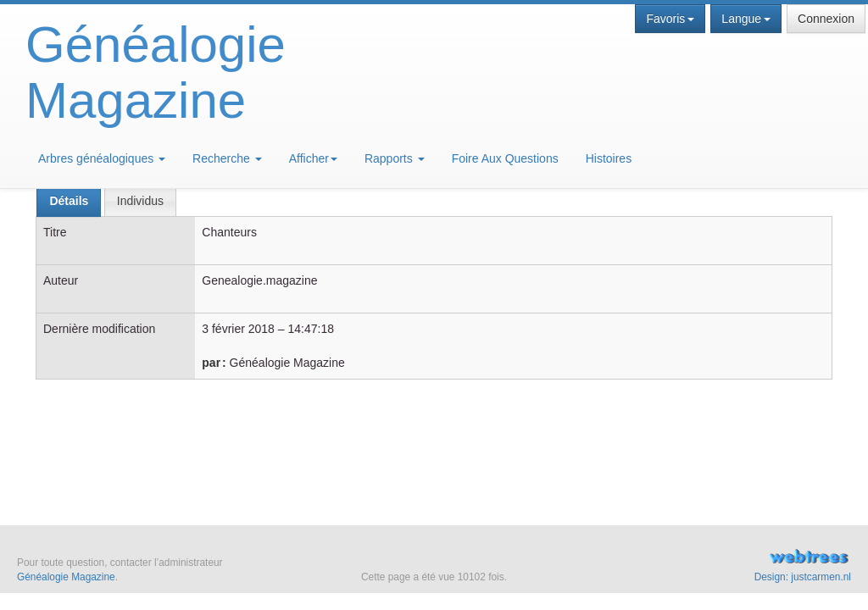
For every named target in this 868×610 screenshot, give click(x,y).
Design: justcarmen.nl (803, 577)
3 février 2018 (238, 329)
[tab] (69, 201)
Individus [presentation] (140, 201)
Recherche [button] (227, 158)
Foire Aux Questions (505, 158)
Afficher (313, 158)
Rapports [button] (395, 158)
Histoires (609, 158)
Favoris (670, 19)
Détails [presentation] (69, 201)
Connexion (826, 19)
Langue (746, 19)
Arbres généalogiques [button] (102, 158)
